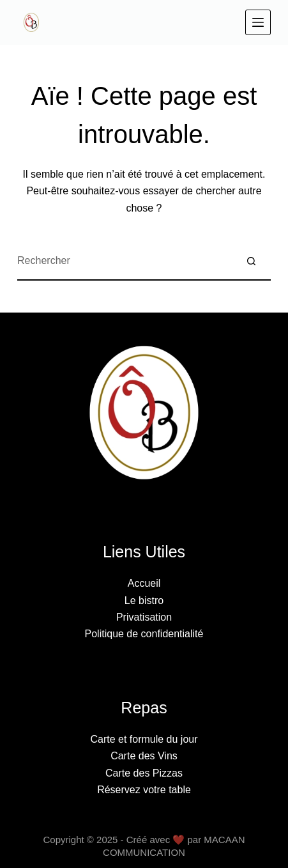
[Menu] (258, 22)
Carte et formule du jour (144, 739)
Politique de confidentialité (144, 634)
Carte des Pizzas (144, 773)
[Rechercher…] (125, 261)
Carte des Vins (144, 756)
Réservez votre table (144, 790)
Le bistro (144, 601)
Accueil (144, 583)
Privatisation (144, 617)
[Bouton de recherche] (252, 261)
